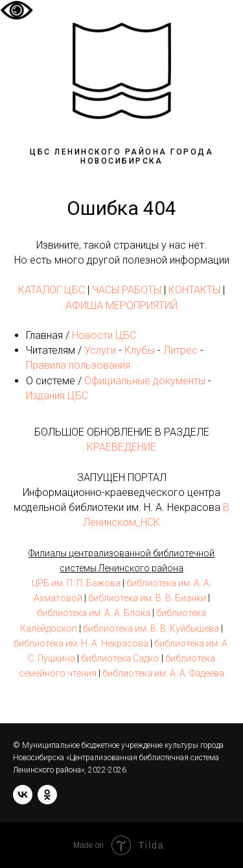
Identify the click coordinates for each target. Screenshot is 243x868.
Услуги (100, 350)
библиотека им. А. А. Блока (94, 613)
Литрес (180, 350)
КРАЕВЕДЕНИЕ (121, 447)
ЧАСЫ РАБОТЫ (127, 290)
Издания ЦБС (57, 396)
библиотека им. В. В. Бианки (147, 598)
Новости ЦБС (104, 335)
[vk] (23, 795)
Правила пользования (78, 365)
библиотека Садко (120, 658)
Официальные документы (145, 381)
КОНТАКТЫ (194, 290)
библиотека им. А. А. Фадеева (163, 673)
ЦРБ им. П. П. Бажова (76, 583)
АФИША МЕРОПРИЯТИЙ (121, 305)
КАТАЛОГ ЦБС (52, 290)
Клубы (140, 350)
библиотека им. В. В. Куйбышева (151, 628)
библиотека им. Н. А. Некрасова (81, 643)
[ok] (47, 795)
